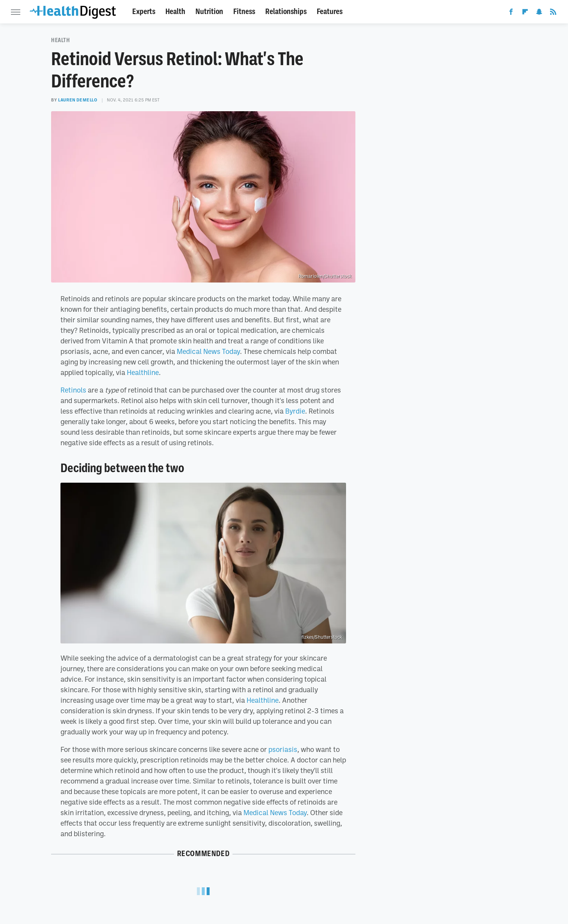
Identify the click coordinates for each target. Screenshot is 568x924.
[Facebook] (511, 13)
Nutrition (209, 12)
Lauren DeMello (78, 100)
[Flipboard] (525, 13)
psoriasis (283, 749)
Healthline (143, 372)
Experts (144, 12)
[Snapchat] (539, 13)
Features (330, 12)
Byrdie (295, 411)
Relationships (286, 12)
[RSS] (553, 13)
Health (175, 12)
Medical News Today (208, 351)
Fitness (244, 12)
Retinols (73, 390)
